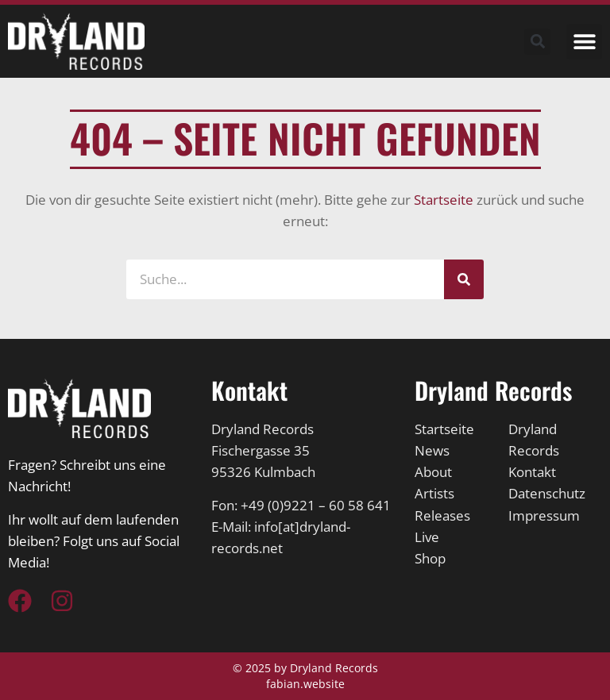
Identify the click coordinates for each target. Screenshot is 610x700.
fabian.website (305, 684)
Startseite (444, 200)
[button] (584, 42)
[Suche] (464, 279)
